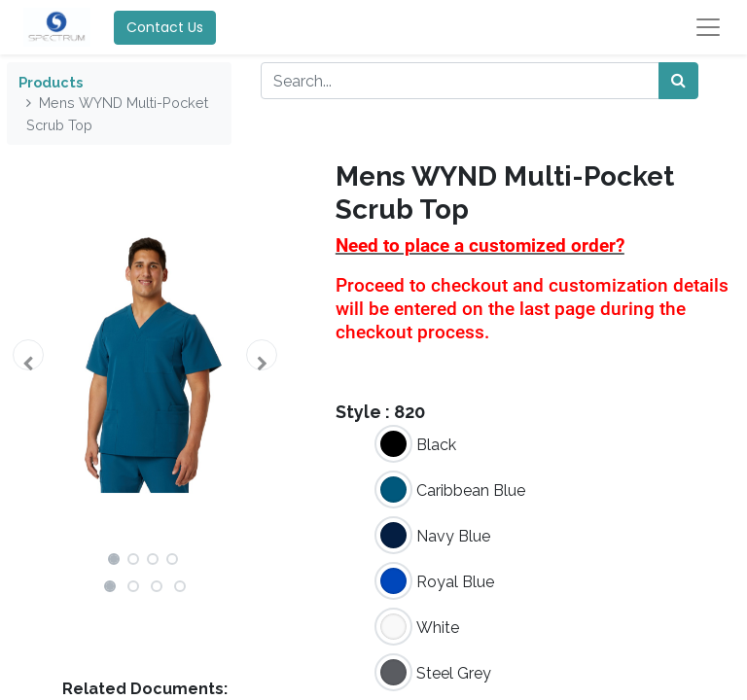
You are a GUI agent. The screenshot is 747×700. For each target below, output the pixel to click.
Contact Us (165, 27)
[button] (28, 355)
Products (51, 82)
